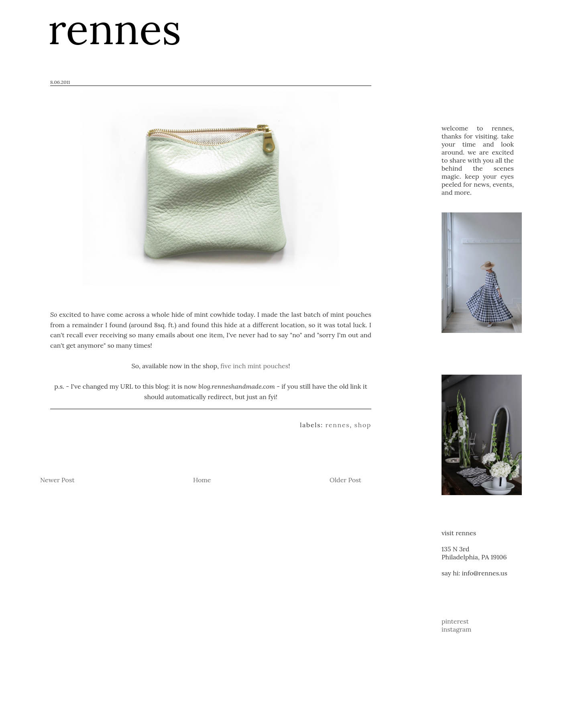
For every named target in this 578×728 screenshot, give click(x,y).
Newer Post (57, 480)
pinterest (455, 621)
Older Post (345, 480)
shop (363, 425)
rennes (338, 425)
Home (202, 480)
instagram (456, 629)
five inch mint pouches (254, 366)
